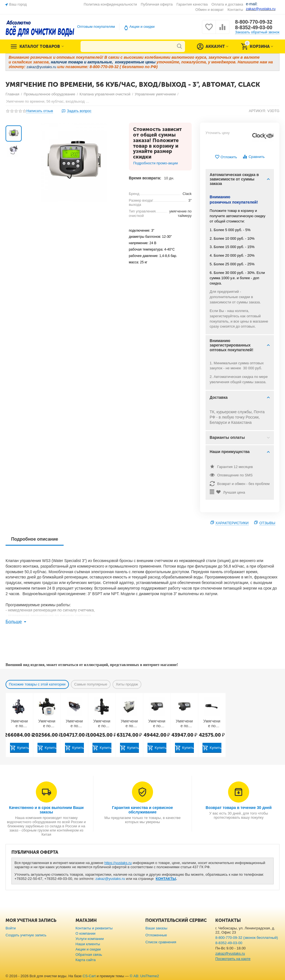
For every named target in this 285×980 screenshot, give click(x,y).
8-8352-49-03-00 (254, 28)
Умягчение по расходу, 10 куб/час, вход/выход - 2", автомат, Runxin (157, 724)
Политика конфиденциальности (110, 4)
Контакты (235, 10)
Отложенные (156, 935)
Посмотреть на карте (233, 959)
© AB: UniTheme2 (144, 976)
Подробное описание (35, 539)
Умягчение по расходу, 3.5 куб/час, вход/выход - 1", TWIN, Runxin (212, 724)
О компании (86, 933)
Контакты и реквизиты (94, 928)
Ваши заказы (156, 928)
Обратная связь (89, 955)
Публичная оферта (157, 4)
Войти (11, 928)
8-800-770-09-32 (254, 22)
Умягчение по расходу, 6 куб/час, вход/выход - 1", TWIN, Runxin (129, 724)
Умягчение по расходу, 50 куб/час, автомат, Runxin (19, 724)
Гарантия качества (192, 4)
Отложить (226, 157)
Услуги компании (90, 939)
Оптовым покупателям (96, 27)
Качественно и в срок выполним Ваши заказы (46, 810)
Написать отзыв (40, 111)
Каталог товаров (40, 46)
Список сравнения (161, 942)
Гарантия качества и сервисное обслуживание (142, 810)
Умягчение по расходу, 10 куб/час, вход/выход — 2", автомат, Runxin (184, 724)
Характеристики (232, 523)
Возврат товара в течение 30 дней (239, 808)
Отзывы (267, 523)
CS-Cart (89, 976)
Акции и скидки (142, 27)
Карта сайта (86, 960)
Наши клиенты (88, 944)
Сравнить (253, 157)
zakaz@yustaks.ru (110, 879)
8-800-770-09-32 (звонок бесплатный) (247, 938)
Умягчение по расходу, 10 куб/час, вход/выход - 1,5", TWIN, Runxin (74, 724)
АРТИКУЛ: (257, 111)
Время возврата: (145, 178)
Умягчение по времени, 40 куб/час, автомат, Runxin (47, 724)
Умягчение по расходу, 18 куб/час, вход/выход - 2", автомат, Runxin (102, 724)
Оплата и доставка (227, 4)
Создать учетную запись (26, 935)
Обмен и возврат (209, 10)
